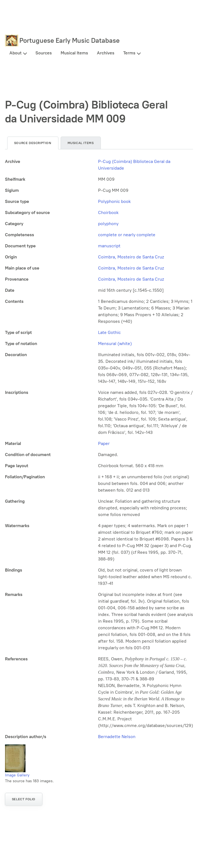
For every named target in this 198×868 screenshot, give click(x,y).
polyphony (108, 224)
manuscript (109, 246)
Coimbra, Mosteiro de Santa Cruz (131, 257)
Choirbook (108, 212)
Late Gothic (109, 332)
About (16, 53)
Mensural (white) (115, 344)
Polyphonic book (114, 201)
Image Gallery (17, 775)
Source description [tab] (33, 143)
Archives (106, 53)
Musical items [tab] (81, 143)
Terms (129, 53)
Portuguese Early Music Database (70, 40)
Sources (44, 53)
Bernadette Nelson (117, 737)
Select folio (24, 799)
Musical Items (74, 53)
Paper (104, 443)
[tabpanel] (99, 449)
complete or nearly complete (127, 235)
